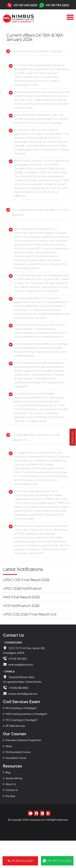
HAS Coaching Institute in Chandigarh (26, 714)
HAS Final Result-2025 (21, 597)
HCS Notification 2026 (21, 606)
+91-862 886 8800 (18, 688)
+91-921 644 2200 (25, 5)
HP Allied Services (15, 726)
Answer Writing (14, 778)
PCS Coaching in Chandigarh (22, 720)
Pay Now (10, 796)
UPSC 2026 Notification (22, 589)
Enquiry (73, 437)
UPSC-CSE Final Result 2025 (26, 580)
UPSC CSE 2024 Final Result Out (30, 614)
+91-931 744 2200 (54, 5)
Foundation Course (16, 758)
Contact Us (12, 790)
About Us (11, 784)
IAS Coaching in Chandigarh (21, 708)
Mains (9, 746)
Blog (8, 772)
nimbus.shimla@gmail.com (23, 694)
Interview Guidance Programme (23, 740)
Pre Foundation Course (18, 752)
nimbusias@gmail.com (21, 665)
